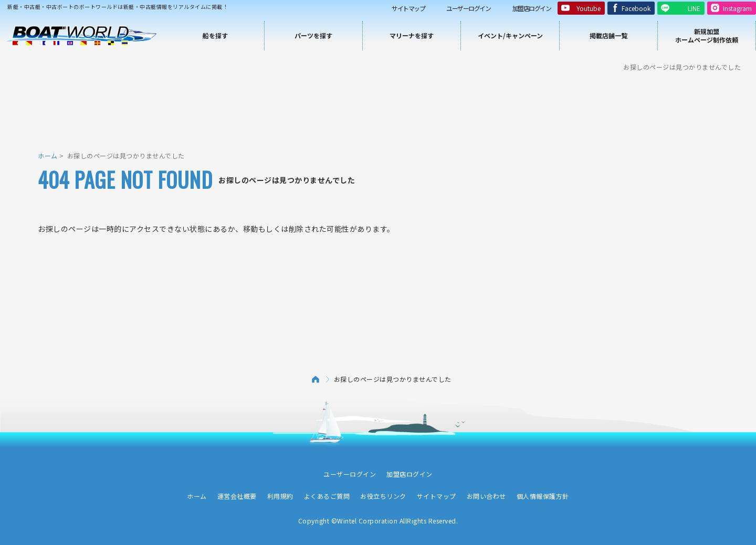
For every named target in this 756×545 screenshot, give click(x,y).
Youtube (589, 8)
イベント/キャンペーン (510, 35)
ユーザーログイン (468, 8)
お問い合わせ (486, 496)
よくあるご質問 (327, 496)
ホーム (48, 156)
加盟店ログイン (532, 8)
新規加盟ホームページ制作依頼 (707, 35)
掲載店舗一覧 (608, 35)
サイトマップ (408, 8)
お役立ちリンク (383, 496)
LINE (694, 8)
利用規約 (280, 496)
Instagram (737, 8)
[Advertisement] (378, 110)
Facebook (636, 8)
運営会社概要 (237, 496)
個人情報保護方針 (543, 496)
